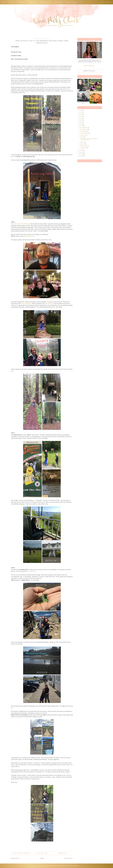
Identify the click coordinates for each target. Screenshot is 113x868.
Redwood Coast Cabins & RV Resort (20, 224)
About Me (12, 2)
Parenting (27, 853)
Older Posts (69, 858)
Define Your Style (46, 2)
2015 (81, 152)
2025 (81, 111)
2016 (81, 150)
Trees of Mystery (49, 304)
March (82, 144)
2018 (81, 124)
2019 (81, 122)
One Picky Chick (44, 866)
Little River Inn (32, 571)
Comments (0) (63, 853)
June (82, 137)
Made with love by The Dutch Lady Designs (64, 866)
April (82, 142)
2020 (81, 120)
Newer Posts (15, 858)
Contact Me (22, 2)
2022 (81, 116)
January (83, 148)
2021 (81, 118)
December (84, 127)
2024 (81, 113)
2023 (81, 115)
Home (3, 2)
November (84, 129)
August (83, 135)
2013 (81, 156)
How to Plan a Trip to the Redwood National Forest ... (89, 139)
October (83, 131)
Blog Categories (71, 2)
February (84, 146)
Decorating (59, 2)
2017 (81, 126)
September (84, 133)
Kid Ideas (19, 853)
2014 (81, 154)
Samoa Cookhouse (26, 304)
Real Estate (33, 2)
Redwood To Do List (30, 236)
